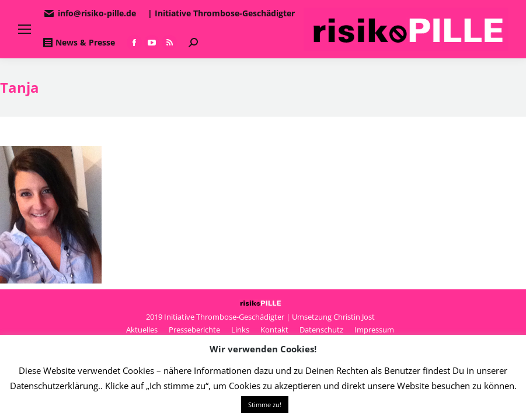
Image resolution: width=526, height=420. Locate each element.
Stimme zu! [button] (265, 405)
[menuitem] (142, 330)
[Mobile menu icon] (25, 29)
